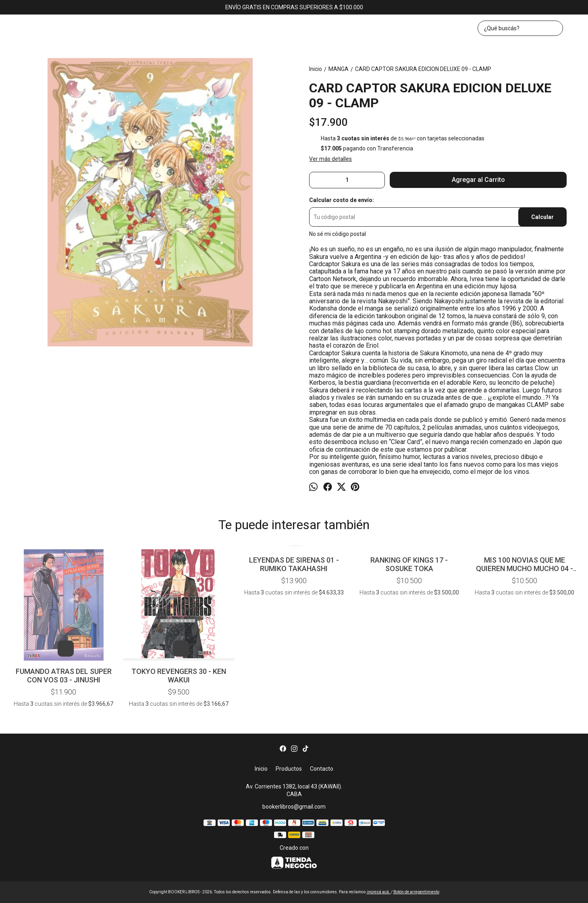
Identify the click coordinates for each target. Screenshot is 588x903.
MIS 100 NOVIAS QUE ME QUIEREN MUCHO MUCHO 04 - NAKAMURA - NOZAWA (525, 564)
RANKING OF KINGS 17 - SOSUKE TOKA (409, 564)
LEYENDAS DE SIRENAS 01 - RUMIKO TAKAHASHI (294, 564)
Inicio (261, 769)
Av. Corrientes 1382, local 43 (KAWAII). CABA (294, 790)
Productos (289, 769)
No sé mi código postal (338, 234)
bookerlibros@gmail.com (294, 807)
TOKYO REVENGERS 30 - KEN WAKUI (179, 676)
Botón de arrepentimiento (416, 892)
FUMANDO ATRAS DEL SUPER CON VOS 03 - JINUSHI (64, 676)
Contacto (322, 769)
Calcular (542, 217)
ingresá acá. (379, 892)
